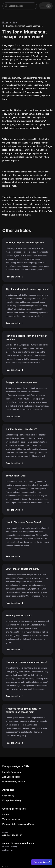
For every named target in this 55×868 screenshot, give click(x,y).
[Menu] (46, 6)
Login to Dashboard (12, 772)
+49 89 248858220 (12, 835)
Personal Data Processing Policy (18, 824)
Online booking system (14, 782)
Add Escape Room (11, 777)
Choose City (8, 796)
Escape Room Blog (12, 800)
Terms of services (11, 819)
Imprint (6, 815)
